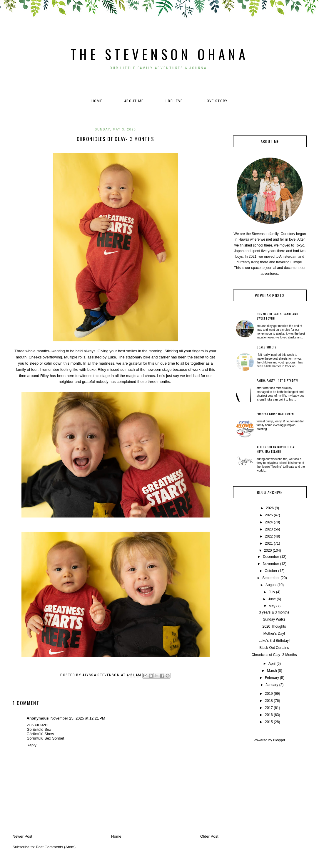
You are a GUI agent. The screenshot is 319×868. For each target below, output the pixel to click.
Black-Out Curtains (274, 648)
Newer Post (22, 836)
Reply (32, 745)
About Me (134, 101)
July (272, 592)
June (272, 599)
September (271, 578)
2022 (269, 536)
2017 (269, 708)
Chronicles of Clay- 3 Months (274, 655)
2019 (269, 694)
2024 (269, 522)
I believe (174, 101)
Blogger (279, 740)
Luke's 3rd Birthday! (274, 641)
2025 (269, 515)
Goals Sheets (267, 347)
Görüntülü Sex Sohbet (46, 738)
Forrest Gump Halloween (275, 414)
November (271, 564)
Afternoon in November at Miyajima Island (276, 449)
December (271, 557)
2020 (268, 550)
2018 (269, 701)
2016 (269, 715)
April (272, 664)
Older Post (209, 836)
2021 (269, 543)
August (271, 585)
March (272, 671)
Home (97, 101)
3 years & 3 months (274, 612)
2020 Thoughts (274, 626)
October (271, 571)
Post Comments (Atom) (56, 847)
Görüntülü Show (40, 734)
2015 (269, 722)
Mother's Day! (274, 634)
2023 (269, 529)
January (272, 685)
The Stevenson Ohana (159, 54)
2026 (270, 508)
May (272, 606)
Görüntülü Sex (39, 729)
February (272, 678)
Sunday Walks (274, 619)
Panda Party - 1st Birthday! (278, 380)
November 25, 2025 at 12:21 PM (78, 718)
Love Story (216, 101)
